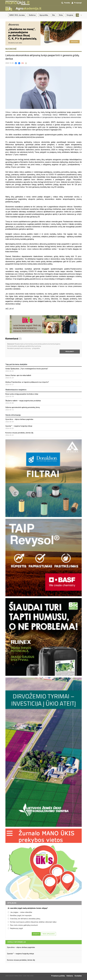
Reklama (70, 976)
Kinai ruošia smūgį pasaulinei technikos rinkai (22, 394)
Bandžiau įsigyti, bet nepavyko (20, 915)
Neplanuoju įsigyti (15, 928)
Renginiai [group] (70, 15)
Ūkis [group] (54, 15)
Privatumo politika (58, 976)
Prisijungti (70, 352)
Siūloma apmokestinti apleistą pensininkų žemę (23, 407)
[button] (6, 15)
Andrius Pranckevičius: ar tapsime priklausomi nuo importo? (27, 382)
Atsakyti (36, 934)
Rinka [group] (61, 15)
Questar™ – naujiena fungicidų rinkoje (19, 426)
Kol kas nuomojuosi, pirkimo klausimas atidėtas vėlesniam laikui (32, 922)
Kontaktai (78, 976)
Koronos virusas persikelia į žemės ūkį (19, 433)
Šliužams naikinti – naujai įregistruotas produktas (23, 401)
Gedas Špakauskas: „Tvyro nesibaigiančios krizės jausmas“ (27, 369)
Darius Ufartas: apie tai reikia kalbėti (18, 375)
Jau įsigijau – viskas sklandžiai (20, 912)
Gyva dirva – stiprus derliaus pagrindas (19, 419)
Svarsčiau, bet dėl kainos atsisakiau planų (24, 919)
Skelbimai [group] (32, 15)
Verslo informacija (16, 942)
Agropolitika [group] (44, 15)
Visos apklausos (49, 934)
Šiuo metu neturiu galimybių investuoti (23, 925)
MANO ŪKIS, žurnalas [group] (17, 15)
